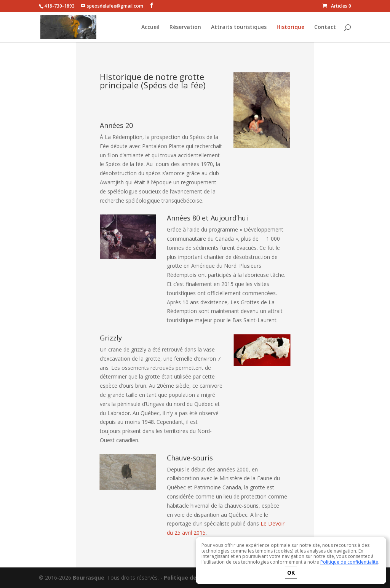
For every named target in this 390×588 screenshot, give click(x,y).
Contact (325, 27)
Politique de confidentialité (349, 562)
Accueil (150, 27)
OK (291, 573)
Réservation (185, 27)
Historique (290, 27)
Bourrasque (89, 578)
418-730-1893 (59, 6)
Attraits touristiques (239, 27)
